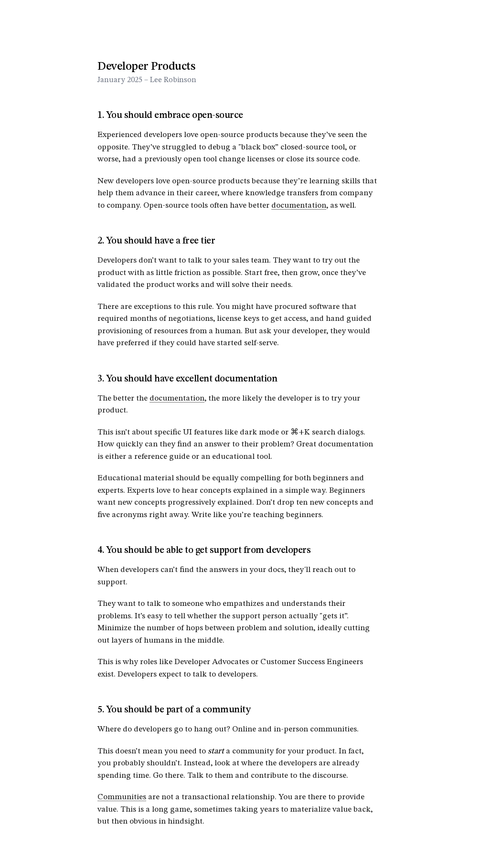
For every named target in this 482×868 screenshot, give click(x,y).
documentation (299, 206)
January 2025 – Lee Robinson (147, 80)
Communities (122, 797)
